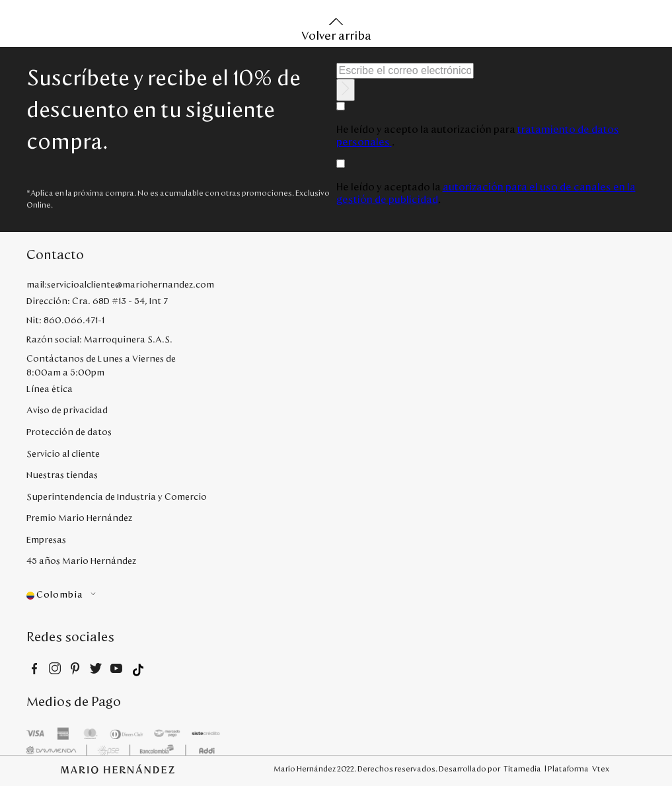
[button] (129, 595)
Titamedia (522, 769)
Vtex (601, 769)
